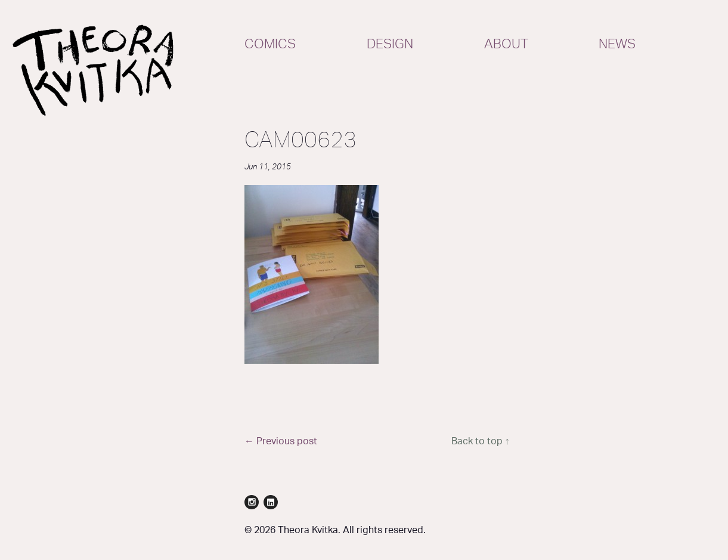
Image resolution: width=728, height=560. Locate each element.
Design (390, 44)
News (617, 44)
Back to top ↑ (481, 441)
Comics (270, 44)
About (506, 44)
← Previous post (281, 441)
